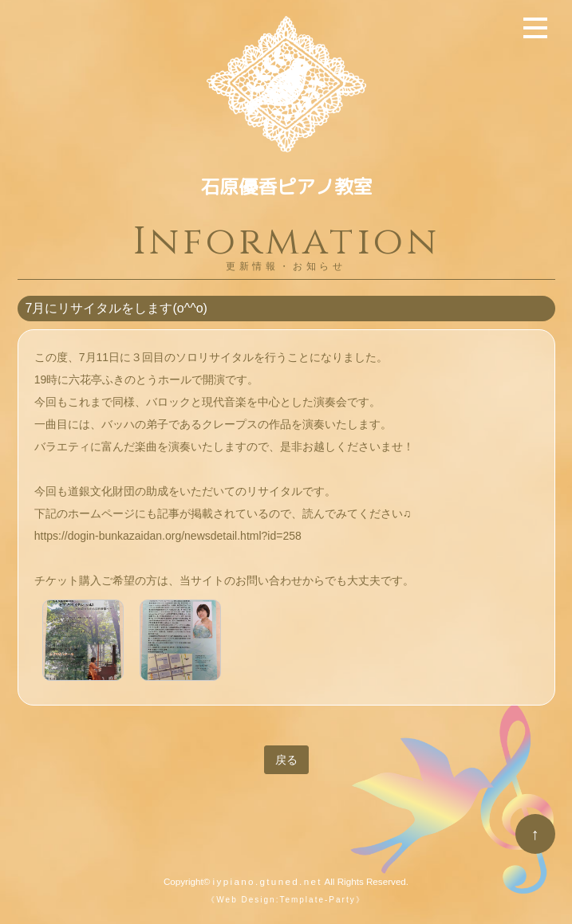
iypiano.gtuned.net (268, 881)
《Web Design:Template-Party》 (286, 900)
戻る (286, 760)
